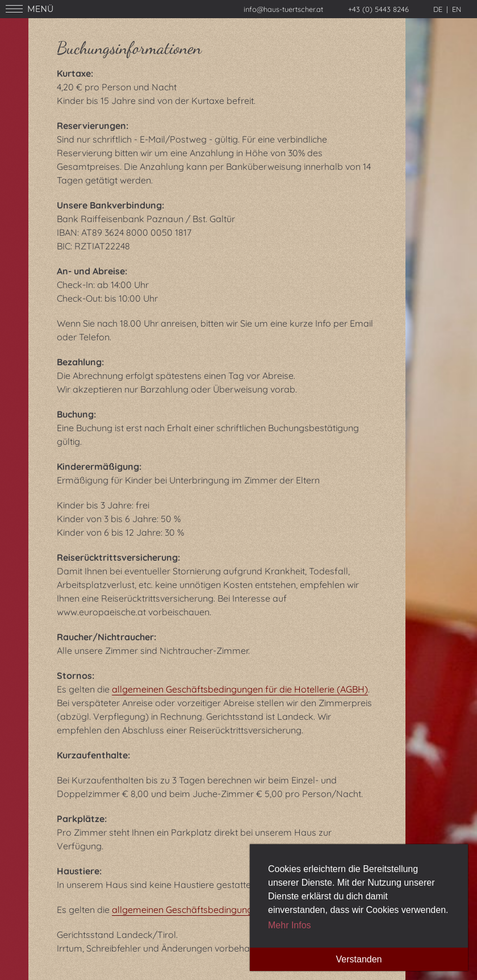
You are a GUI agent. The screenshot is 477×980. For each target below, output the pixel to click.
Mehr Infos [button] (290, 925)
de (438, 9)
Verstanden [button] (359, 959)
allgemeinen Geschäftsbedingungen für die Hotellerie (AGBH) (240, 689)
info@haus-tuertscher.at (283, 9)
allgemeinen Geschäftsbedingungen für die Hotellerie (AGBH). (241, 910)
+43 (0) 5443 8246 (378, 9)
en (457, 9)
